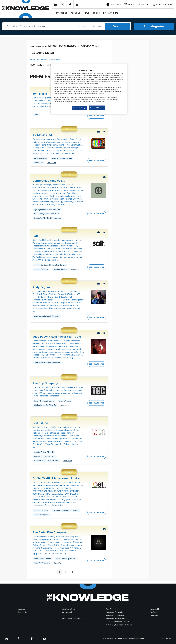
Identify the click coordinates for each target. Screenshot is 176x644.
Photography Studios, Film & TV (46, 214)
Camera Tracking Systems (44, 401)
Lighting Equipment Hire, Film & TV (47, 210)
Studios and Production (115, 615)
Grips (36, 115)
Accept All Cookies (97, 108)
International (111, 13)
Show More (51, 163)
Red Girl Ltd (40, 423)
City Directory (155, 615)
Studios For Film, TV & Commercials (47, 218)
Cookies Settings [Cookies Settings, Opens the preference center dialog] (80, 108)
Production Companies (115, 612)
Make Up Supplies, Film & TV (45, 456)
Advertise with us (68, 609)
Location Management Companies (66, 510)
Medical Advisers (40, 158)
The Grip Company (45, 383)
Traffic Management (42, 514)
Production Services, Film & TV (118, 618)
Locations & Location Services (117, 622)
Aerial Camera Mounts (42, 559)
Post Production (112, 609)
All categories (154, 26)
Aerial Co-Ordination (42, 563)
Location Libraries (60, 269)
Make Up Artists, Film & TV (44, 452)
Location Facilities (41, 269)
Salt (35, 236)
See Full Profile (97, 116)
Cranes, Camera (65, 401)
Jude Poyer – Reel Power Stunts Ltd (57, 337)
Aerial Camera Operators (65, 559)
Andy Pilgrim (41, 287)
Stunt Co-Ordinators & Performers (47, 316)
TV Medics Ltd (42, 135)
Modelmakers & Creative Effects (46, 460)
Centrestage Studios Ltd (49, 181)
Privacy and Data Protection (73, 618)
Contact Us (22, 612)
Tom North (40, 94)
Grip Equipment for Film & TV (45, 405)
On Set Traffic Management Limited (57, 478)
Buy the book (67, 612)
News (87, 13)
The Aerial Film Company (50, 532)
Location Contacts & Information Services (50, 265)
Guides (96, 13)
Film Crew (153, 612)
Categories (61, 13)
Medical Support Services (62, 158)
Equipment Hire (156, 609)
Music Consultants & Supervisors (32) (47, 60)
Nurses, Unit (38, 163)
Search (118, 26)
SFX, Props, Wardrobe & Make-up (119, 625)
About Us (76, 13)
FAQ (63, 615)
